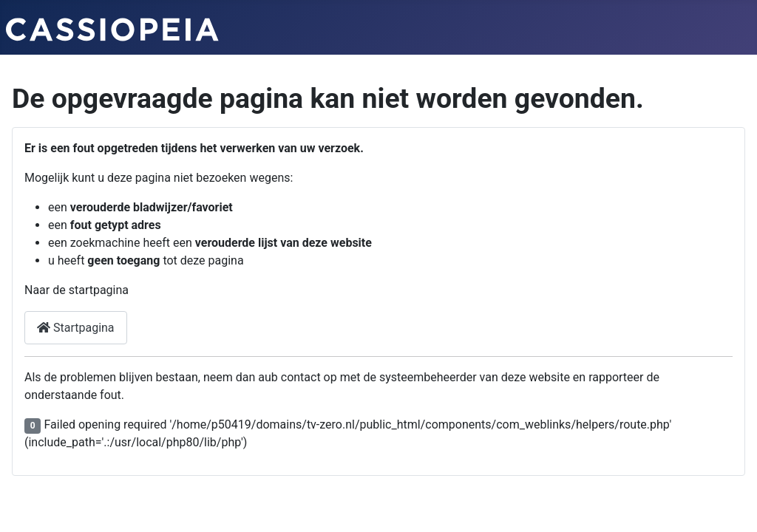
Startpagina (76, 328)
